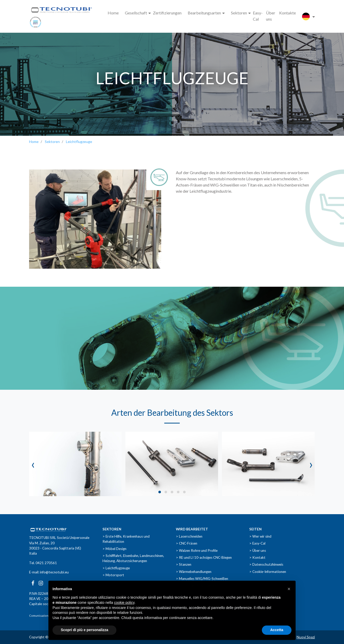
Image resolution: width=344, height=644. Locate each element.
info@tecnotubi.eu (54, 572)
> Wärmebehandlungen (194, 572)
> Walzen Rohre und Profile (197, 550)
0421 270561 (46, 563)
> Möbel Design (114, 549)
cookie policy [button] (124, 612)
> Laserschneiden (189, 536)
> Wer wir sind (260, 536)
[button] (160, 492)
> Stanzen (184, 564)
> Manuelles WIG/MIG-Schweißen (202, 579)
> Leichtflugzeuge (116, 568)
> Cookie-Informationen (268, 572)
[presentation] (33, 464)
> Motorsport (113, 575)
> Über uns (258, 550)
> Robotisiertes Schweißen (197, 586)
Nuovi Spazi (306, 637)
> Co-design (112, 582)
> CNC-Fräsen (187, 543)
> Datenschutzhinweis (266, 564)
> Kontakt (257, 557)
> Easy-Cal (257, 543)
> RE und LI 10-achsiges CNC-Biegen (204, 557)
